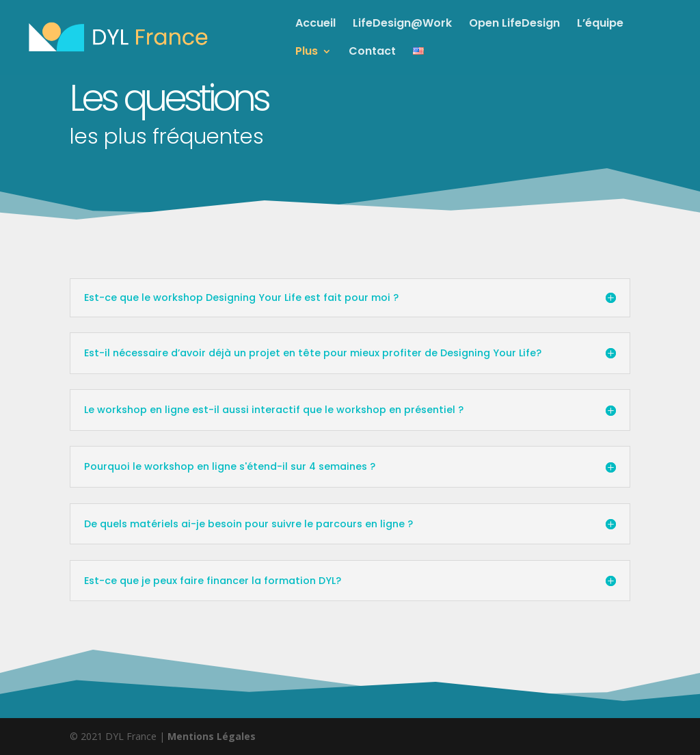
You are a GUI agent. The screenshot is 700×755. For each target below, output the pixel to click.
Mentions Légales (212, 736)
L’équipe (600, 25)
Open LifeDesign (514, 25)
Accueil (315, 25)
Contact (372, 53)
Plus (307, 53)
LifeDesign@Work (402, 25)
